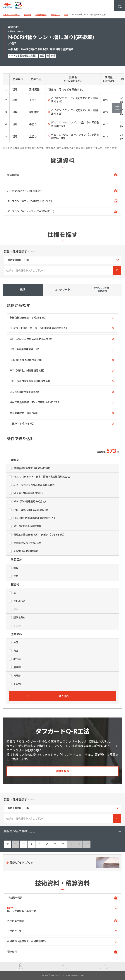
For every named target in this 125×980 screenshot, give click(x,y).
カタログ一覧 (14, 931)
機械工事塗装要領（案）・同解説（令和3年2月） (36, 402)
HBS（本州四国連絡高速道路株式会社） (31, 381)
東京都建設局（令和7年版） (25, 413)
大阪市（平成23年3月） (23, 423)
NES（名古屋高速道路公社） (25, 349)
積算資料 (12, 952)
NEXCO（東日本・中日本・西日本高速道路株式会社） (39, 328)
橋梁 (66, 15)
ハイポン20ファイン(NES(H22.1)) (25, 191)
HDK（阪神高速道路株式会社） (27, 360)
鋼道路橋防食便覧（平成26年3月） (29, 318)
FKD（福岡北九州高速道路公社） (28, 370)
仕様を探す (55, 15)
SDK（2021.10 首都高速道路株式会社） (31, 339)
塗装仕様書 (13, 175)
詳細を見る (63, 771)
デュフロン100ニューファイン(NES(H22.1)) (31, 211)
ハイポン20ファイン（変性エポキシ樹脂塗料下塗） (74, 100)
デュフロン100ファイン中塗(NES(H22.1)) (30, 201)
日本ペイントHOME (11, 15)
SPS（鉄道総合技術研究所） (25, 392)
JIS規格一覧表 (15, 897)
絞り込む (64, 696)
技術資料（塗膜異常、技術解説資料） (28, 941)
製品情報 (28, 15)
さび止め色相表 (16, 921)
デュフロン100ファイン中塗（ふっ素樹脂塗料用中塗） (75, 124)
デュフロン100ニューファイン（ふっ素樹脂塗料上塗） (75, 136)
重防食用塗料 (41, 15)
